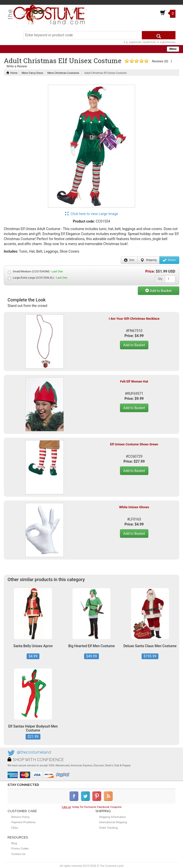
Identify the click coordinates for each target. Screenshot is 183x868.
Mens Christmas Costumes (63, 73)
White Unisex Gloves (134, 507)
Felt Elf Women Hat (134, 381)
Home (12, 73)
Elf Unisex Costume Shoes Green (134, 444)
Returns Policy (20, 817)
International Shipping (113, 822)
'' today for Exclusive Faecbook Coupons (92, 807)
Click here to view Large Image (92, 214)
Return (169, 260)
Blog (14, 843)
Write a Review (17, 66)
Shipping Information (113, 817)
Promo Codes (20, 848)
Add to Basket (158, 291)
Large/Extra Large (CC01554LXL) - (38, 278)
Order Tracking (108, 828)
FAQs (15, 828)
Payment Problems (23, 822)
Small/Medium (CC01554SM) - (35, 272)
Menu (173, 49)
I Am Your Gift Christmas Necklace (134, 319)
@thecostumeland (34, 752)
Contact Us (18, 854)
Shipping (148, 260)
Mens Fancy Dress (32, 73)
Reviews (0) (160, 61)
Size (129, 260)
